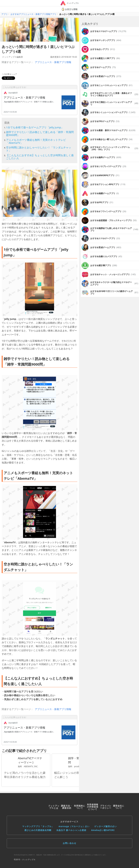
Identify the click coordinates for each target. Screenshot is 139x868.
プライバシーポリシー (106, 807)
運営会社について (119, 807)
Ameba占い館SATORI (103, 830)
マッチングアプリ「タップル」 (38, 826)
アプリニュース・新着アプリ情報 (53, 62)
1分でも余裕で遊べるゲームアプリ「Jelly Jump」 (35, 127)
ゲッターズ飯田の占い (106, 826)
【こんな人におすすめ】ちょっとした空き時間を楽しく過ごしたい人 (40, 157)
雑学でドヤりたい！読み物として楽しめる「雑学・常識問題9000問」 (40, 133)
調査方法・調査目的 (67, 807)
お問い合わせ (69, 843)
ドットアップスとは (54, 807)
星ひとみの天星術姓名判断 (38, 830)
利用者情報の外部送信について (93, 807)
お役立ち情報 (69, 9)
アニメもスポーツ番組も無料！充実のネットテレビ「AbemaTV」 (36, 141)
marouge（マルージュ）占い (74, 826)
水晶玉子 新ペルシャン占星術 (71, 830)
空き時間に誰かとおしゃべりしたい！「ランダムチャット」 (39, 149)
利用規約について (80, 807)
